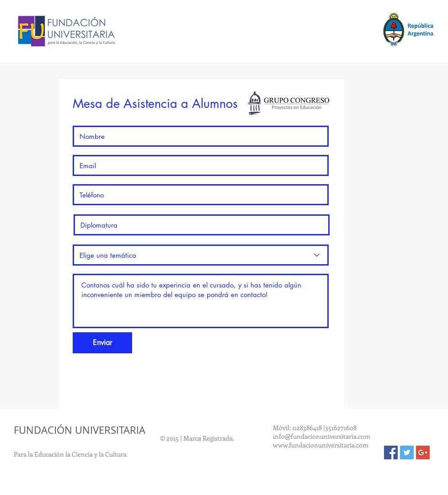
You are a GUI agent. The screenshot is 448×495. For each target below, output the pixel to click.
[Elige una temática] (201, 255)
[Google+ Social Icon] (423, 452)
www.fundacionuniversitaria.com (321, 445)
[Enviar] (102, 343)
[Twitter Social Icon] (407, 452)
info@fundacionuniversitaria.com (322, 436)
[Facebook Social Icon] (391, 452)
